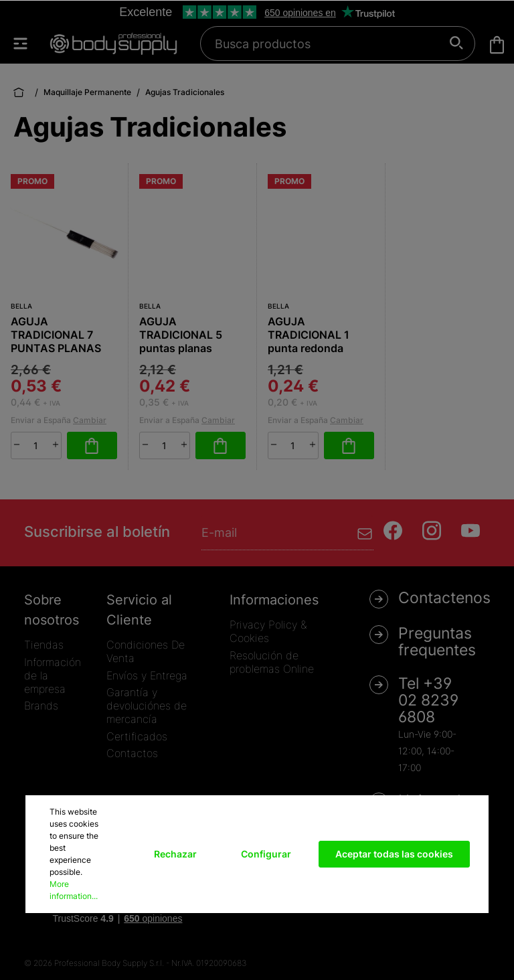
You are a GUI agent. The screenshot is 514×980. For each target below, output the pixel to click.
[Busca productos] (330, 44)
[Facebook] (393, 530)
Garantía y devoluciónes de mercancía (147, 706)
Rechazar (175, 854)
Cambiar (90, 420)
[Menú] (27, 44)
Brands (41, 706)
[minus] (17, 444)
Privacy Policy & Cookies (268, 631)
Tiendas (44, 645)
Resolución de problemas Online (272, 662)
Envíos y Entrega (147, 675)
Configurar (266, 854)
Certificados (137, 736)
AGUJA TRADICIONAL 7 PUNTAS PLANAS (56, 335)
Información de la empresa (53, 675)
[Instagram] (432, 530)
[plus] (56, 444)
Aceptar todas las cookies (394, 854)
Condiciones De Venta (146, 651)
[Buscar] (457, 44)
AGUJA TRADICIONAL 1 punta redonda (309, 335)
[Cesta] (497, 45)
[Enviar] (365, 533)
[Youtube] (470, 530)
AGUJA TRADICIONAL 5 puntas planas (181, 335)
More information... (74, 890)
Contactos (132, 753)
